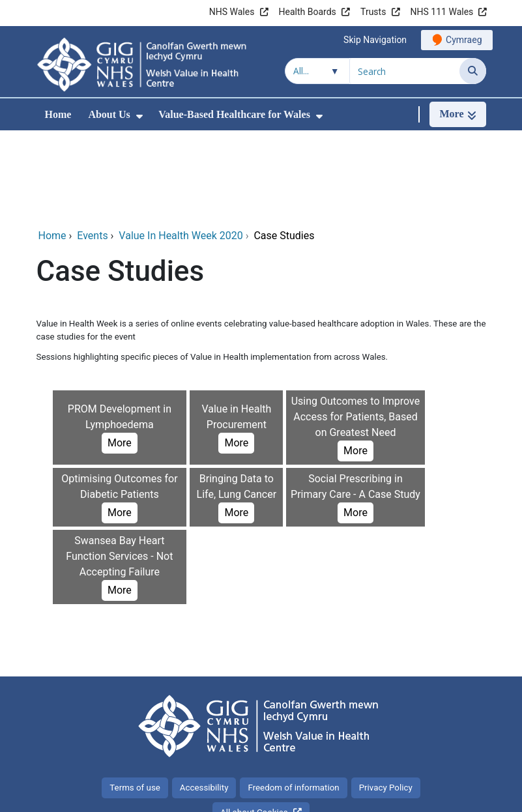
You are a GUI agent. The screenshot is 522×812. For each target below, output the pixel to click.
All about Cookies (254, 725)
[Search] (473, 71)
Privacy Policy (386, 700)
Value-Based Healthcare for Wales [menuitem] (234, 114)
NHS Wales (232, 12)
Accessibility (204, 700)
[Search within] (317, 71)
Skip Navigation (375, 40)
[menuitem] (139, 116)
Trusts (373, 12)
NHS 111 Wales (442, 12)
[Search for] (405, 71)
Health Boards (308, 12)
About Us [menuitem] (109, 114)
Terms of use (135, 700)
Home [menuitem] (58, 114)
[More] (457, 114)
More (120, 355)
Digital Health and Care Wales (403, 795)
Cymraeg (464, 40)
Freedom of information (293, 700)
